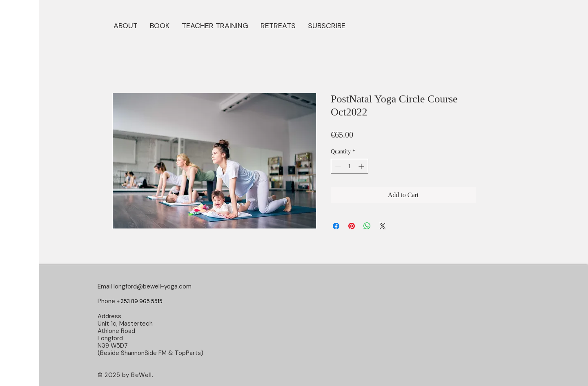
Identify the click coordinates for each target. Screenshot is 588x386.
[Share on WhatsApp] (367, 226)
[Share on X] (383, 226)
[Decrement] (337, 166)
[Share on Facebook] (336, 226)
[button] (160, 25)
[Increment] (362, 166)
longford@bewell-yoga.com (153, 286)
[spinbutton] (350, 166)
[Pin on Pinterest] (352, 226)
